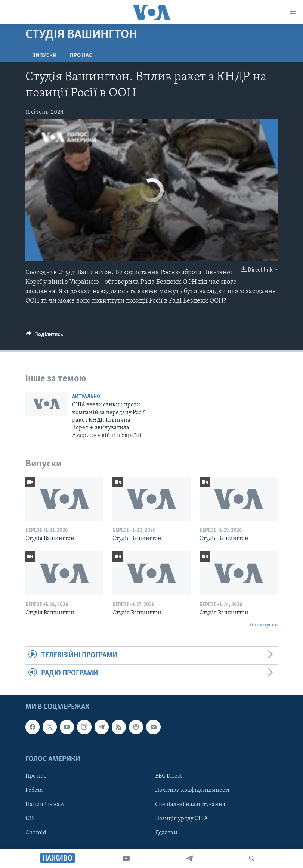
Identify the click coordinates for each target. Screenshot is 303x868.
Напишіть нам (45, 805)
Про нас (81, 56)
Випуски (44, 56)
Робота (34, 790)
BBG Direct (168, 776)
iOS (30, 819)
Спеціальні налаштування (190, 805)
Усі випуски (263, 625)
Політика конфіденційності (192, 790)
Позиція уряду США (181, 819)
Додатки (166, 833)
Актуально (86, 397)
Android (36, 833)
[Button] (45, 336)
